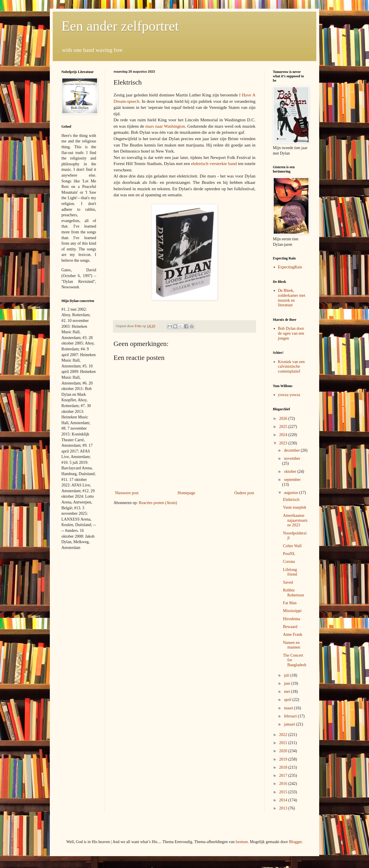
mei (287, 692)
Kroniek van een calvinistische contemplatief (292, 367)
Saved (288, 582)
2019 (284, 759)
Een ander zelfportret (120, 26)
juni (287, 683)
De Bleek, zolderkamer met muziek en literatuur (292, 298)
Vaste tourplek (295, 507)
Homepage (186, 493)
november (292, 458)
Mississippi (292, 611)
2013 (284, 808)
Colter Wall (292, 546)
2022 (284, 735)
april (288, 700)
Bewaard (290, 627)
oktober (291, 471)
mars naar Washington (165, 126)
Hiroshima (292, 619)
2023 (284, 443)
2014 (284, 800)
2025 (284, 427)
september (292, 480)
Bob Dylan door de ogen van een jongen (291, 333)
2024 (284, 435)
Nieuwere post (127, 493)
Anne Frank (293, 634)
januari (290, 724)
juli (287, 675)
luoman (242, 842)
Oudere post (244, 493)
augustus (292, 493)
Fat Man (290, 603)
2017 (284, 775)
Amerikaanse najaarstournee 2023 (295, 520)
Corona (289, 562)
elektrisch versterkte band (214, 163)
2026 (284, 419)
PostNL (289, 554)
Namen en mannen (292, 645)
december (292, 450)
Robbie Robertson (294, 593)
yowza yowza (289, 395)
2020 (284, 751)
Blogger (295, 842)
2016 (284, 784)
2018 (284, 767)
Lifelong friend (290, 572)
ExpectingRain (290, 267)
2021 (284, 743)
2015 (284, 792)
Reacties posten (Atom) (158, 503)
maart (289, 708)
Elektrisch (291, 500)
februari (291, 716)
